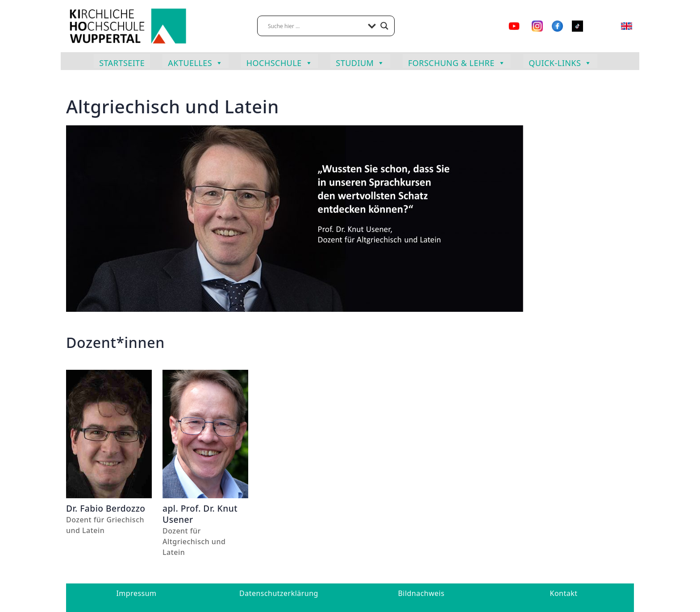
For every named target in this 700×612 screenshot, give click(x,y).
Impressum (136, 593)
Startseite (122, 63)
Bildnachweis (421, 593)
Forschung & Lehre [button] (457, 62)
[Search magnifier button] (384, 26)
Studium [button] (360, 62)
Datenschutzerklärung (279, 593)
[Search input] (316, 26)
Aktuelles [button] (195, 62)
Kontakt (564, 593)
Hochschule (280, 62)
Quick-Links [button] (560, 62)
